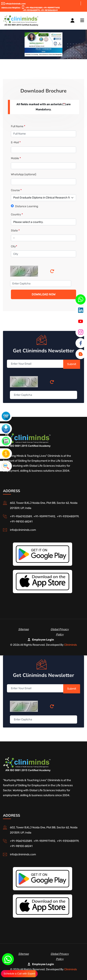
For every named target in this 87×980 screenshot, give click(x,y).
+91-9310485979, (31, 10)
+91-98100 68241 (21, 522)
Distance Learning (27, 206)
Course (16, 190)
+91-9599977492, (45, 516)
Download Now (44, 294)
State (15, 231)
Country (17, 214)
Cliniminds (71, 645)
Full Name (18, 126)
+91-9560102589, (34, 8)
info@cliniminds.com (13, 4)
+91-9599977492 (52, 8)
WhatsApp (24, 174)
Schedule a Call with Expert (19, 974)
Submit (72, 364)
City (14, 246)
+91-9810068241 (49, 10)
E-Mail (16, 142)
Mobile (16, 158)
